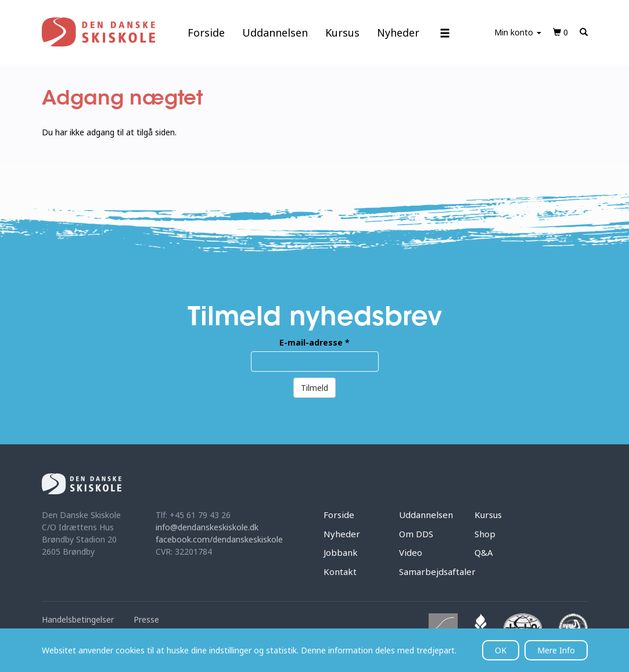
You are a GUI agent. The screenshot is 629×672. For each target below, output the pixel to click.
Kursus (342, 33)
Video (411, 552)
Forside (206, 33)
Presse (146, 619)
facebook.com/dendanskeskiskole (219, 539)
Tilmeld (314, 388)
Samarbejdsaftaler (437, 572)
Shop (485, 534)
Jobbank (341, 552)
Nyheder (398, 33)
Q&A (484, 552)
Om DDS (416, 534)
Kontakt (340, 572)
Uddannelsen (275, 33)
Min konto (518, 32)
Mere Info (556, 650)
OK (501, 650)
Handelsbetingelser (78, 619)
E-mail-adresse (314, 342)
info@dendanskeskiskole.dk (207, 527)
